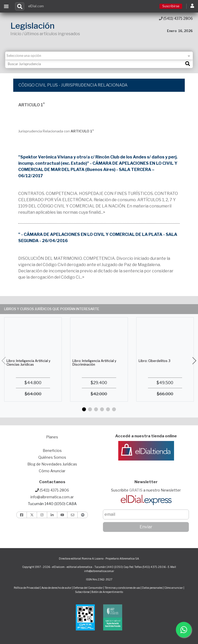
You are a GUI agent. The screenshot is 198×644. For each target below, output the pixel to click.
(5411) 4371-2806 (176, 18)
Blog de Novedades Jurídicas (52, 464)
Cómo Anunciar (52, 471)
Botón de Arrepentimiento (107, 592)
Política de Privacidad (27, 588)
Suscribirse (171, 6)
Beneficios (52, 450)
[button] (84, 409)
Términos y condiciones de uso (122, 588)
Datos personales (152, 588)
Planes (52, 437)
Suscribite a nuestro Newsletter (146, 490)
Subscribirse (83, 592)
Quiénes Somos (52, 457)
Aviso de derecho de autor (56, 588)
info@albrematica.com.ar (52, 497)
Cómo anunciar (174, 588)
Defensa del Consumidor (88, 588)
